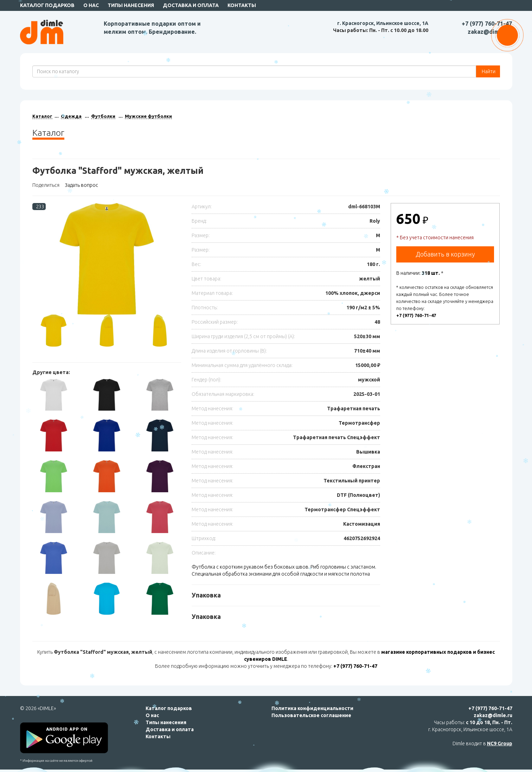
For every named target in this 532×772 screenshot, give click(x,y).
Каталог (42, 116)
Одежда (71, 116)
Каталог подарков (47, 5)
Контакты (242, 5)
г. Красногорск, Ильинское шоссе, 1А (383, 23)
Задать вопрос (81, 185)
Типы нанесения (131, 5)
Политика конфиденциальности (312, 708)
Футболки (103, 116)
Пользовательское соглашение (311, 715)
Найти (488, 71)
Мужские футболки (148, 116)
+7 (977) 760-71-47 (487, 24)
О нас (91, 5)
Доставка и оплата (191, 5)
